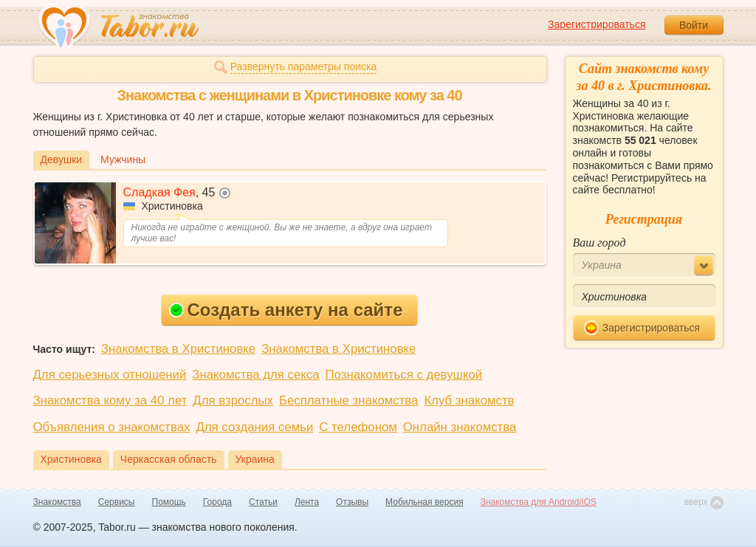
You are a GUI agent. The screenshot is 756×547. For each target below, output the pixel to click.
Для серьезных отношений (110, 375)
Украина (255, 459)
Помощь (169, 502)
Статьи (263, 502)
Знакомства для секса (255, 375)
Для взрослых (233, 400)
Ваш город (599, 242)
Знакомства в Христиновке (178, 349)
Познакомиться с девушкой (404, 375)
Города (217, 502)
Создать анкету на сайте (286, 310)
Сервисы (117, 502)
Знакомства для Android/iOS (539, 502)
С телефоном (358, 427)
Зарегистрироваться (597, 24)
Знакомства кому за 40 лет (110, 400)
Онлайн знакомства (460, 427)
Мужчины (123, 159)
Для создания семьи (254, 427)
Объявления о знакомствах (112, 427)
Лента (307, 502)
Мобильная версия (425, 502)
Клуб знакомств (469, 400)
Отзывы (352, 502)
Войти (694, 25)
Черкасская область (169, 459)
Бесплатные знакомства (348, 400)
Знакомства (57, 502)
